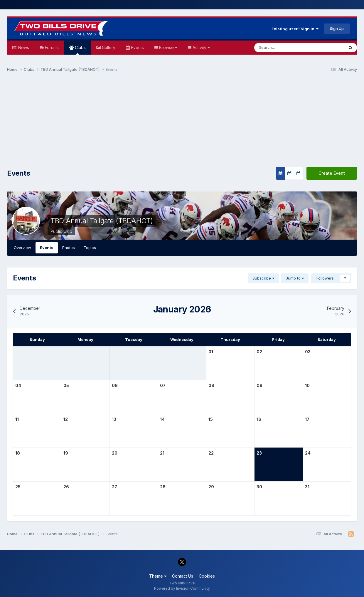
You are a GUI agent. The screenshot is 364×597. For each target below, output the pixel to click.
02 (259, 352)
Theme (158, 576)
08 (211, 385)
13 (114, 419)
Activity (201, 47)
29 (211, 487)
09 (259, 385)
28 (163, 487)
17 (307, 419)
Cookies (207, 576)
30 (259, 487)
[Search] (281, 48)
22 (211, 453)
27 (114, 487)
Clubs (80, 50)
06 (115, 385)
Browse (168, 47)
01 (211, 352)
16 (259, 419)
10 (307, 385)
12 (66, 419)
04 (18, 385)
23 (259, 453)
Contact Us (183, 576)
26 (66, 487)
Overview (22, 248)
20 (115, 453)
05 (66, 385)
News (23, 47)
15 (211, 419)
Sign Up (337, 28)
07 (163, 385)
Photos (69, 248)
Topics (90, 248)
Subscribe (263, 278)
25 (18, 487)
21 (162, 453)
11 (17, 419)
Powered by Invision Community (182, 588)
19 (66, 453)
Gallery (108, 47)
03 (308, 352)
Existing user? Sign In (295, 29)
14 (162, 419)
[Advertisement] (182, 122)
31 (307, 487)
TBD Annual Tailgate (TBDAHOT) (102, 221)
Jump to (295, 278)
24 (308, 453)
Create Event (332, 173)
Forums (51, 47)
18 (18, 453)
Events (137, 47)
